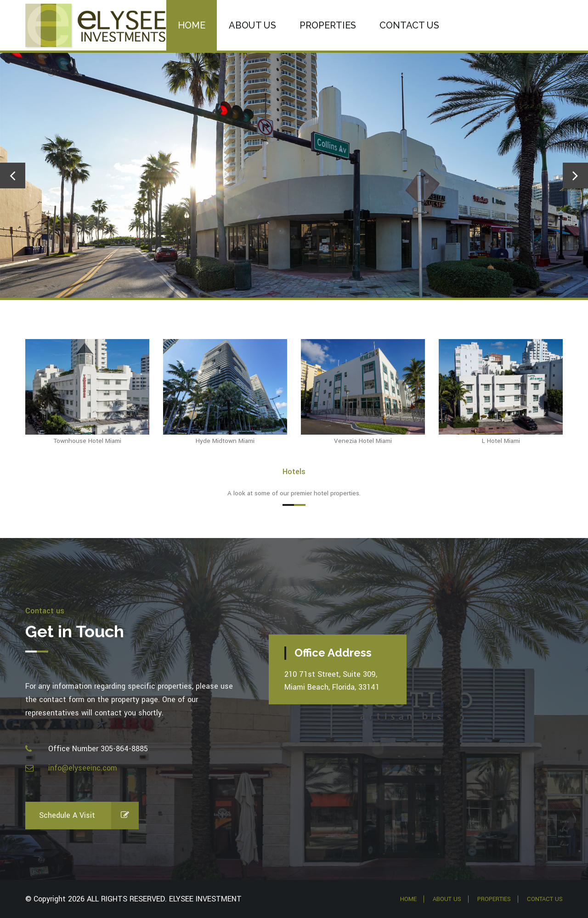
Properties (328, 25)
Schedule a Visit (89, 816)
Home (192, 25)
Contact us (409, 25)
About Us (252, 25)
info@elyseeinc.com (83, 768)
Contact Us (545, 899)
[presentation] (13, 176)
